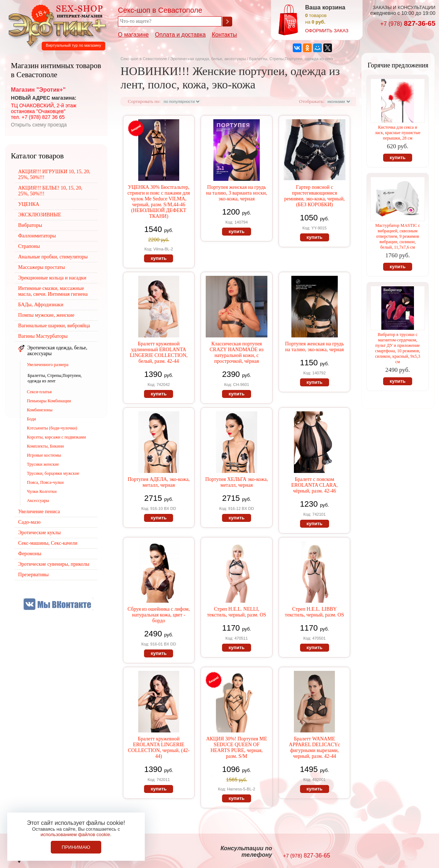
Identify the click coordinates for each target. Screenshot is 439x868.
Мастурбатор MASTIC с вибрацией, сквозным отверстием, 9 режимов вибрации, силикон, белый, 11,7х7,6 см (397, 236)
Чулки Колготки (42, 491)
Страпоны (29, 246)
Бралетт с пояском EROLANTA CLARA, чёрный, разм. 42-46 (315, 485)
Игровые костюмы (44, 455)
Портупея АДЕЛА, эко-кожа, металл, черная (159, 482)
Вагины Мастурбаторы (43, 336)
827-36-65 (408, 23)
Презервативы (33, 575)
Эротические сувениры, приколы (54, 564)
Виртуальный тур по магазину (73, 45)
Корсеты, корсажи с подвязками (56, 437)
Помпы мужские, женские (46, 315)
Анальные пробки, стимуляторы (53, 257)
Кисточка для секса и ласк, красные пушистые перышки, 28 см (398, 133)
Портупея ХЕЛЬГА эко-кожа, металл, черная (237, 482)
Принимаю (76, 847)
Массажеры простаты (42, 267)
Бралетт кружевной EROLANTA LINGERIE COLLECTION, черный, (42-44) (159, 747)
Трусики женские (43, 464)
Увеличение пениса (39, 512)
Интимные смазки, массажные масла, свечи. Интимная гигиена (53, 291)
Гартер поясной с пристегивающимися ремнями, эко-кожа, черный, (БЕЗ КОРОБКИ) (314, 196)
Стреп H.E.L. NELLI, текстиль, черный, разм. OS (237, 612)
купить (159, 258)
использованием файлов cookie (75, 834)
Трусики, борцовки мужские (53, 473)
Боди (31, 419)
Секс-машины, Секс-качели (48, 543)
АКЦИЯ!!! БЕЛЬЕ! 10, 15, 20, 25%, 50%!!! (50, 191)
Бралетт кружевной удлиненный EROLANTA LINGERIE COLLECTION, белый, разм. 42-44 (159, 352)
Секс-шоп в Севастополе (144, 59)
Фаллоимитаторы (37, 236)
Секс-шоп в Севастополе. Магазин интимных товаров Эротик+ (55, 25)
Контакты (224, 35)
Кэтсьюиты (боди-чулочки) (52, 428)
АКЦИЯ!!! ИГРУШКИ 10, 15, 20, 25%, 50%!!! (54, 175)
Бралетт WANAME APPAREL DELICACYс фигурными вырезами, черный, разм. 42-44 (314, 747)
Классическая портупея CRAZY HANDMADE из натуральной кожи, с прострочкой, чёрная (237, 352)
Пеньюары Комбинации (49, 401)
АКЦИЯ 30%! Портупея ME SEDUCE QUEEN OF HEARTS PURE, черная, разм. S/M (237, 747)
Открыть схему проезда (39, 125)
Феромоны (30, 554)
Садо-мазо (29, 522)
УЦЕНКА (29, 204)
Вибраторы (30, 225)
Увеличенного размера (48, 365)
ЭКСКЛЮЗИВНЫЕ (40, 215)
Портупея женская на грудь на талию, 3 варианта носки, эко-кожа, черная (237, 193)
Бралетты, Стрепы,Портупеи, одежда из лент (55, 378)
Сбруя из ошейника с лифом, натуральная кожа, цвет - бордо (159, 615)
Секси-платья (39, 392)
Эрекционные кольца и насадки (52, 278)
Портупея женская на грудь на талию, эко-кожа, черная (315, 347)
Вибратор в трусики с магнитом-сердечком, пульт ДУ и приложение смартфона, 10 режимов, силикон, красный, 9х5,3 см (398, 348)
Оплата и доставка (180, 35)
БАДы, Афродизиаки (41, 305)
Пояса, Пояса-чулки (45, 482)
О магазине (133, 35)
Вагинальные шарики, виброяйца (54, 326)
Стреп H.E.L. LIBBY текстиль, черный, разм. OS (314, 612)
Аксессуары (38, 501)
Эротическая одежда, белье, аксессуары (208, 59)
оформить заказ (327, 31)
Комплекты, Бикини (45, 446)
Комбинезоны (40, 410)
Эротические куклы (39, 533)
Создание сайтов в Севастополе (411, 852)
